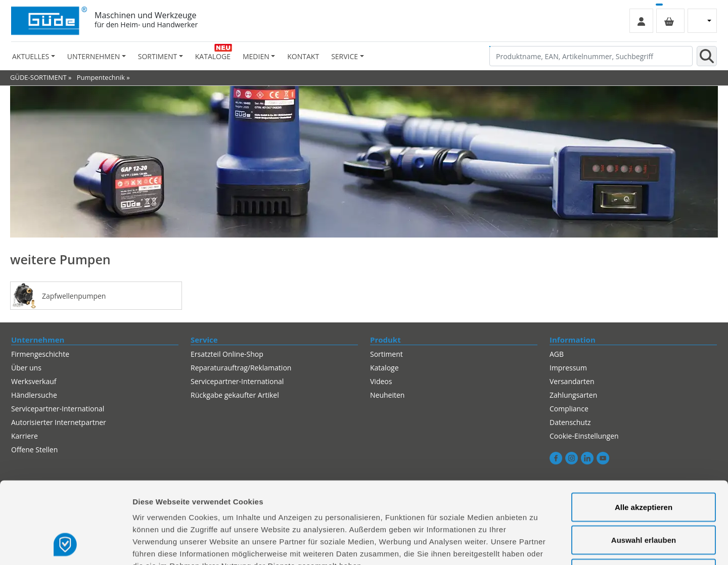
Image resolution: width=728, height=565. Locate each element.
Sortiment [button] (157, 56)
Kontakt (303, 56)
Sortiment (386, 354)
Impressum (568, 368)
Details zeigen (538, 545)
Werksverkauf (34, 381)
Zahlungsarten (573, 395)
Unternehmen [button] (94, 56)
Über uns (26, 368)
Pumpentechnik (101, 77)
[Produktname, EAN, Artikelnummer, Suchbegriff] (591, 56)
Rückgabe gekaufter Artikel (235, 395)
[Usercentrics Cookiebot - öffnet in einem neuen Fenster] (65, 545)
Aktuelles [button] (31, 56)
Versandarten (572, 381)
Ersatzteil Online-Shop (227, 354)
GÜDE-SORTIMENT (38, 77)
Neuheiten (387, 395)
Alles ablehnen (644, 499)
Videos (381, 381)
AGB (557, 354)
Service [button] (345, 56)
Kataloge (213, 56)
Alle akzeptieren (644, 432)
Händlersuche (34, 395)
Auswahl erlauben (644, 466)
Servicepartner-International (237, 381)
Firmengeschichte (40, 354)
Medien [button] (256, 56)
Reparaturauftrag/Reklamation (241, 368)
